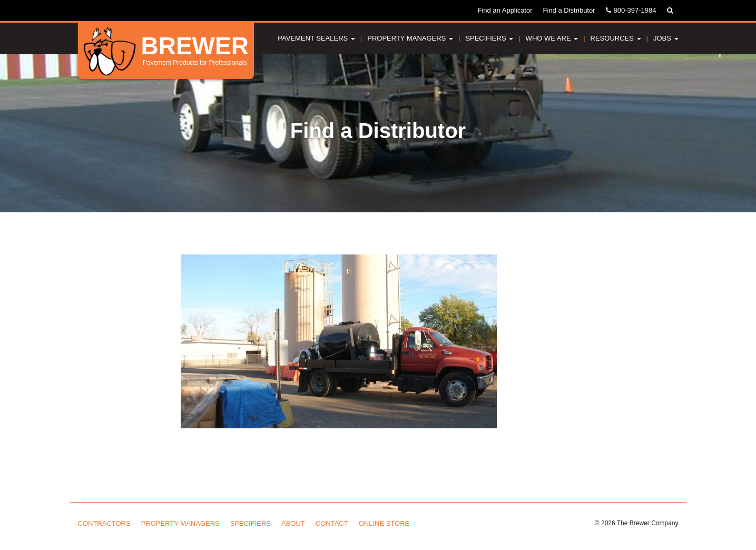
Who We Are (552, 38)
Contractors (104, 523)
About (293, 523)
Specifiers (489, 38)
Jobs (666, 38)
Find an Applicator (505, 10)
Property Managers (410, 38)
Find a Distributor (569, 10)
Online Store (384, 523)
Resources (616, 38)
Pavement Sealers (316, 38)
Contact (332, 523)
